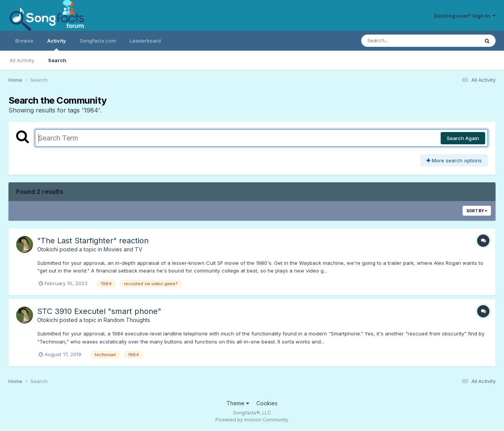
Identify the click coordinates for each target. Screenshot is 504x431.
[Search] (399, 41)
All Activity (22, 60)
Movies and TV (123, 249)
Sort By (477, 211)
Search (57, 60)
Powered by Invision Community (252, 420)
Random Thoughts (127, 320)
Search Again (463, 138)
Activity (57, 44)
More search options (454, 160)
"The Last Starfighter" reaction (93, 241)
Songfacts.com (98, 41)
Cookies (267, 403)
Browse (24, 41)
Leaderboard (145, 41)
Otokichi (48, 249)
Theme (238, 403)
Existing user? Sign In (465, 16)
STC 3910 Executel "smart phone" (99, 311)
